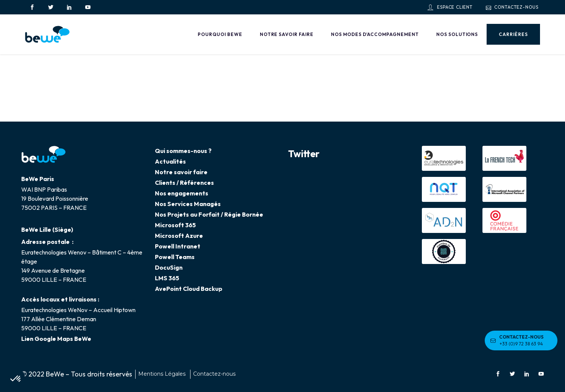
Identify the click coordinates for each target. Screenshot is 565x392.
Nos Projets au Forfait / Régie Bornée (209, 214)
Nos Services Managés (188, 204)
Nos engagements (182, 193)
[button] (16, 379)
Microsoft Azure (179, 236)
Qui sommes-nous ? (183, 151)
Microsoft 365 (175, 225)
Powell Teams (175, 257)
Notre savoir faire (181, 172)
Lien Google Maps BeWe (56, 339)
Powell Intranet (178, 246)
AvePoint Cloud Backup (189, 289)
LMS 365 (167, 278)
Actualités (170, 161)
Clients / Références (184, 183)
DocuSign (169, 267)
